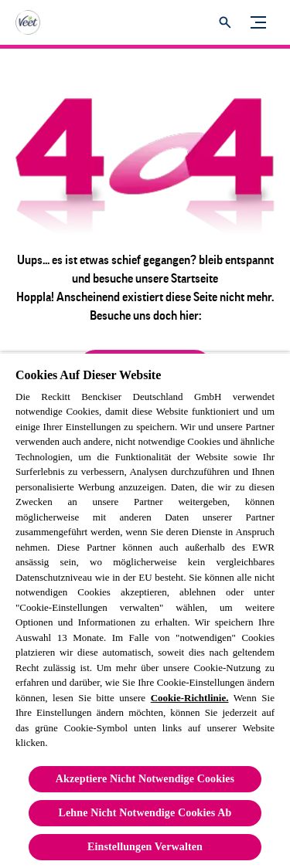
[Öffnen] (225, 22)
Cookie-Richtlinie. (190, 698)
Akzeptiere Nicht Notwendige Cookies (145, 779)
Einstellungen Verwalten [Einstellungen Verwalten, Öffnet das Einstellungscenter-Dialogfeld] (145, 847)
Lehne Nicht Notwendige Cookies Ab (145, 813)
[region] (145, 610)
